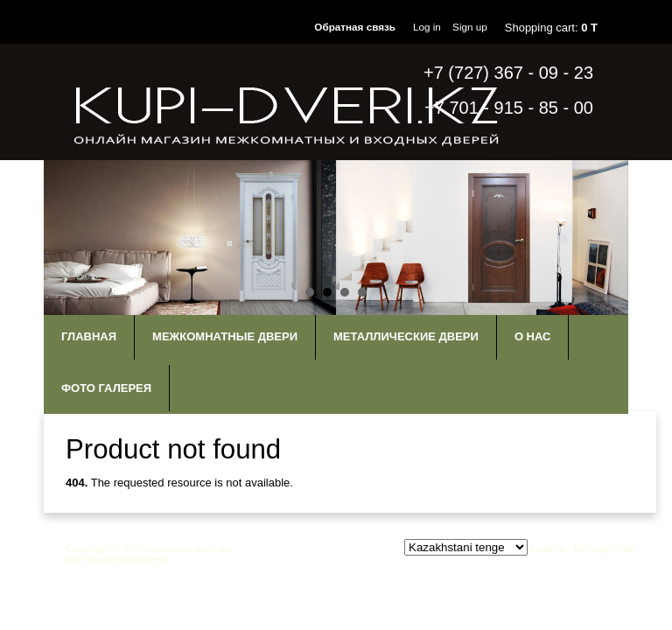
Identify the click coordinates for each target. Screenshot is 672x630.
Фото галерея (106, 388)
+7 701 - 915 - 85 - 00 (509, 108)
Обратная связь (355, 27)
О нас (533, 336)
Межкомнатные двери (225, 336)
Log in (427, 27)
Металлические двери (406, 336)
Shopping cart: (551, 28)
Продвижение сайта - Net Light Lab (552, 548)
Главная (89, 336)
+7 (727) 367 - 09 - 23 (508, 73)
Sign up (470, 27)
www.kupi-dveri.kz (189, 548)
